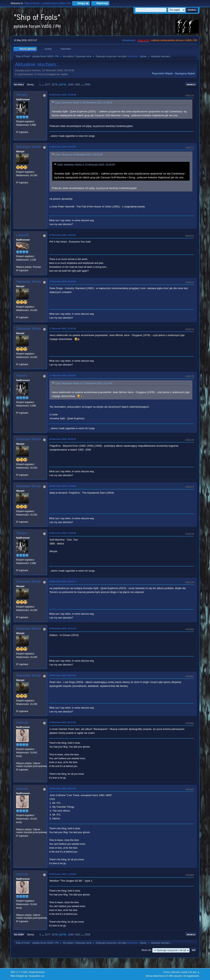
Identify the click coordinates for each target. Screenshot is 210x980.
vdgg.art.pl (143, 40)
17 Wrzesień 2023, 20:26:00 (62, 375)
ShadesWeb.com (37, 976)
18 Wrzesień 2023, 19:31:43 (62, 628)
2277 (48, 84)
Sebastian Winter (29, 147)
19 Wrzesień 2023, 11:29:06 (62, 874)
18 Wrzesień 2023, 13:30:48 (62, 533)
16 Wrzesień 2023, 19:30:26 (62, 147)
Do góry (19, 935)
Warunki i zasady (180, 972)
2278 (54, 84)
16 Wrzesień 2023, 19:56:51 (62, 235)
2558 (87, 84)
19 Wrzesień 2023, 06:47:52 (62, 722)
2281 (78, 84)
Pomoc (167, 972)
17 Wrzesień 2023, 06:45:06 (62, 282)
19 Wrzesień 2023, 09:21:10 (62, 789)
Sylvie (143, 56)
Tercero (22, 95)
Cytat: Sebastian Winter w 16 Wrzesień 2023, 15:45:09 (83, 103)
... (43, 84)
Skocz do (146, 950)
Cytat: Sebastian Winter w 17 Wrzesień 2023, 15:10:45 (83, 383)
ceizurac (22, 722)
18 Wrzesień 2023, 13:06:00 (62, 486)
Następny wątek (185, 73)
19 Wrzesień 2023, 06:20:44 (62, 675)
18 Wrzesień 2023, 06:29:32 (62, 439)
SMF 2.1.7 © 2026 (19, 972)
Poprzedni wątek (162, 73)
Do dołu (19, 85)
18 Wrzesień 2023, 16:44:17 (62, 581)
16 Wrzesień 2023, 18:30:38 (62, 95)
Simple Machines (37, 972)
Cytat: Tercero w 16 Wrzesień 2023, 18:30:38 (78, 155)
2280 (71, 84)
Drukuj (191, 85)
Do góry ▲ (194, 972)
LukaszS (22, 235)
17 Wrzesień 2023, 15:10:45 (62, 328)
